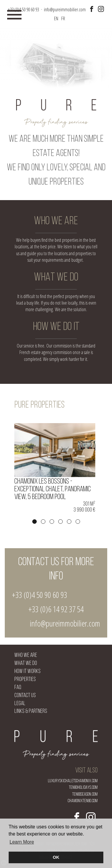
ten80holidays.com (83, 788)
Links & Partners (31, 712)
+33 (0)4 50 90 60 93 (40, 595)
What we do (26, 664)
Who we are (26, 656)
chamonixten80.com (83, 801)
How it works (27, 672)
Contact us (25, 696)
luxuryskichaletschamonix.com (73, 781)
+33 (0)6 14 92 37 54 (56, 609)
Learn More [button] (22, 842)
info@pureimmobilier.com (65, 623)
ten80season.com (85, 794)
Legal (20, 704)
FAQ (18, 688)
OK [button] (56, 857)
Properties (25, 680)
